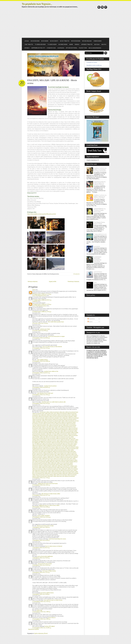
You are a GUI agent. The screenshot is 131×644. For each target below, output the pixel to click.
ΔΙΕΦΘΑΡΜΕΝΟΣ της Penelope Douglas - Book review (100, 210)
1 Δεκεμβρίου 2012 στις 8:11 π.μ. (41, 548)
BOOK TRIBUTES (65, 41)
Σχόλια (90, 322)
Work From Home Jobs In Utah (45, 526)
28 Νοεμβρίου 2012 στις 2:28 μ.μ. (41, 507)
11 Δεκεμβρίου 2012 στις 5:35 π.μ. (41, 601)
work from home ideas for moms (57, 539)
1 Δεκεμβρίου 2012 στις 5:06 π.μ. (41, 527)
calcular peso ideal (45, 329)
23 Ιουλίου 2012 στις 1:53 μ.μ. (40, 323)
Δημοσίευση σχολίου (34, 629)
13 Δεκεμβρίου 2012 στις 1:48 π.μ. (41, 612)
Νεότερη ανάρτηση (33, 281)
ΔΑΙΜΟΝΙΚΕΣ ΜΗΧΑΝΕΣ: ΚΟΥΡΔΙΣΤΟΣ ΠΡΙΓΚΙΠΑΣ (98, 259)
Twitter (99, 7)
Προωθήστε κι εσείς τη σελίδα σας (94, 65)
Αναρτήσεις (91, 319)
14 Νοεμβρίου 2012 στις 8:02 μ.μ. (41, 338)
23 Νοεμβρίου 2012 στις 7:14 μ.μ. (41, 478)
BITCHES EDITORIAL (72, 48)
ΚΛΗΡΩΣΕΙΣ (61, 48)
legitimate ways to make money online (49, 505)
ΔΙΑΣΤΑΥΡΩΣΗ (98, 272)
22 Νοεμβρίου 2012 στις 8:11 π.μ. (41, 373)
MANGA (77, 44)
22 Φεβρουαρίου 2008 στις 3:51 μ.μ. (42, 312)
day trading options (43, 360)
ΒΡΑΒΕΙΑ (27, 48)
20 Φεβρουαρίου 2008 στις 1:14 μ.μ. (42, 294)
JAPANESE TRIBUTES (87, 44)
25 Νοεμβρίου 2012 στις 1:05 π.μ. (41, 485)
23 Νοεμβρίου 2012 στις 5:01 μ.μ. (41, 395)
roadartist (35, 301)
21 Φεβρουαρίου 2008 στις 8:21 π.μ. (42, 300)
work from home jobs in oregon (56, 336)
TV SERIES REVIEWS (40, 44)
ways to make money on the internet (52, 347)
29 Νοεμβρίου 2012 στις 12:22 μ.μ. (41, 517)
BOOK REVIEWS (35, 41)
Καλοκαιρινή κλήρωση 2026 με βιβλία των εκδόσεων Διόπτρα (100, 183)
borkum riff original (50, 626)
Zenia (34, 290)
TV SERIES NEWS (52, 44)
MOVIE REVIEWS (76, 41)
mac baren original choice (47, 593)
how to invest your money (45, 564)
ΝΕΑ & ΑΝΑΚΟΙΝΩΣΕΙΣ (95, 48)
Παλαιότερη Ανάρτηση (73, 281)
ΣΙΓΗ (95, 283)
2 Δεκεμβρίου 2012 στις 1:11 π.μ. (41, 572)
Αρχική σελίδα (53, 281)
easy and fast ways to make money (53, 600)
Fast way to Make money (49, 571)
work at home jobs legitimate (45, 556)
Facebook (106, 7)
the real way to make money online (51, 494)
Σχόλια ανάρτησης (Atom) (41, 633)
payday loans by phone (50, 386)
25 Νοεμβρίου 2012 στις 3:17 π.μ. (41, 495)
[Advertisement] (65, 24)
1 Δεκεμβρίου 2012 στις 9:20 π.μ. (41, 558)
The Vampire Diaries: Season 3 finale (100, 223)
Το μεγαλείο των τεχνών (92, 62)
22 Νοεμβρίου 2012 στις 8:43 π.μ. (41, 387)
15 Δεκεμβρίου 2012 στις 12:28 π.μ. (42, 628)
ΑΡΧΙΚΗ (27, 41)
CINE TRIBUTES (29, 44)
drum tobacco (52, 618)
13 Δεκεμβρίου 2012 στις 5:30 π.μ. (41, 619)
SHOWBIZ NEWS (63, 44)
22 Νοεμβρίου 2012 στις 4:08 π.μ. (41, 361)
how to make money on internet (54, 546)
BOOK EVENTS (54, 41)
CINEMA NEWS (97, 41)
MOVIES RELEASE (87, 41)
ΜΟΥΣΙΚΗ (97, 44)
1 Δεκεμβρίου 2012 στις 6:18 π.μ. (41, 540)
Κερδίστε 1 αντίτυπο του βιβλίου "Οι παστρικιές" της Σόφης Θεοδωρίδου (100, 170)
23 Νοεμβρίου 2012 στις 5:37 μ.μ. (41, 403)
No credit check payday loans (56, 322)
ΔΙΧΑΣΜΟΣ (97, 246)
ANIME (71, 44)
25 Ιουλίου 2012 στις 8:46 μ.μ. (40, 331)
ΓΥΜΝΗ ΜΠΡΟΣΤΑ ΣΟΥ (100, 234)
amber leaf (39, 610)
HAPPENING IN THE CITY (38, 48)
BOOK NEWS (45, 41)
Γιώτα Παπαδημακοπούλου (39, 296)
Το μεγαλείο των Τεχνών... (37, 4)
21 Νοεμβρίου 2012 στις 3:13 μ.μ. (41, 348)
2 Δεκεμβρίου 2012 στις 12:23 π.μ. (41, 565)
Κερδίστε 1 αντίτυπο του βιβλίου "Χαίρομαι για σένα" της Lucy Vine (100, 197)
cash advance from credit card (45, 393)
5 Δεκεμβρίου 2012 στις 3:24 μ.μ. (41, 594)
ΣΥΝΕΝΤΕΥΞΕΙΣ (51, 48)
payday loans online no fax (51, 371)
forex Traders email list (44, 516)
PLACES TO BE (83, 48)
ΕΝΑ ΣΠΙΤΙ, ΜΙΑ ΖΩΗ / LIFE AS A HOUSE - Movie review (52, 82)
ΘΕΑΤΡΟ (104, 44)
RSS (102, 7)
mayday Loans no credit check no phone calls (54, 402)
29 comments (77, 274)
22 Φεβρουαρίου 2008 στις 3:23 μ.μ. (42, 304)
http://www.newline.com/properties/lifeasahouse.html (42, 214)
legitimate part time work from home (48, 483)
